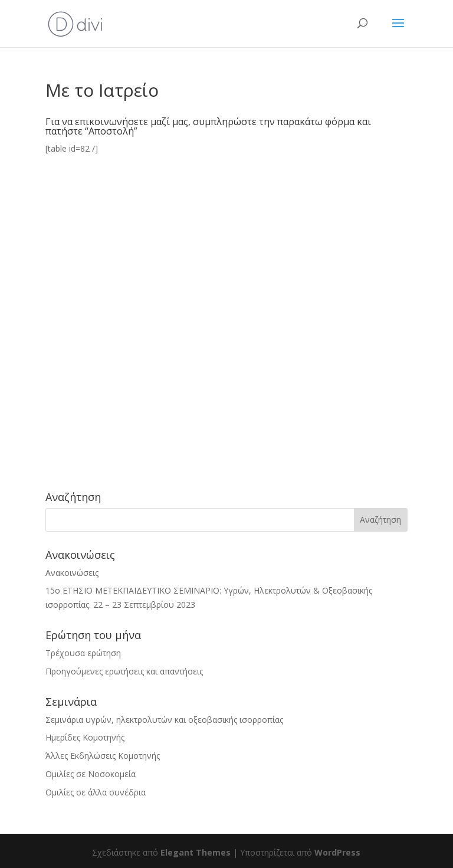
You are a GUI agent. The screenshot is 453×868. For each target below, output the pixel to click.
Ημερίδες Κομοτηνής (85, 737)
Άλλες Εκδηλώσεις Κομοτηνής (103, 756)
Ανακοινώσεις (72, 573)
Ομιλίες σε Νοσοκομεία (91, 774)
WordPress (337, 852)
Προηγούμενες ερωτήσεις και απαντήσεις (124, 671)
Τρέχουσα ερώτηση (83, 653)
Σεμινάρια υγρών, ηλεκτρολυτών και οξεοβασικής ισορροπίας (164, 720)
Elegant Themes (196, 852)
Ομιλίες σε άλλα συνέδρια (96, 792)
